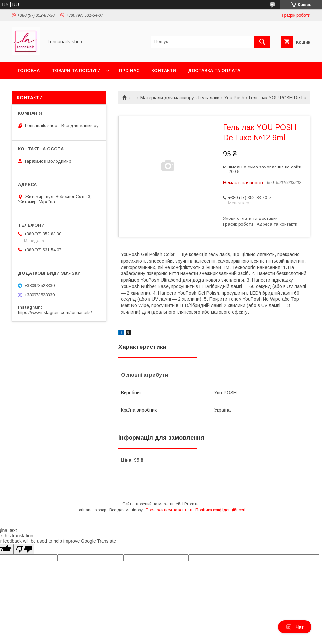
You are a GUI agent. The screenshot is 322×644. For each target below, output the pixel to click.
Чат (295, 627)
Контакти (164, 71)
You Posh (234, 98)
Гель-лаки (209, 98)
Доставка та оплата (214, 71)
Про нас (129, 71)
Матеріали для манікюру (167, 98)
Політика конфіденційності (220, 510)
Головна (29, 71)
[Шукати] (262, 42)
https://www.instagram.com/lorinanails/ (55, 312)
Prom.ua (192, 504)
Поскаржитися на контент (169, 510)
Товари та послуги (76, 71)
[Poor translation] (24, 549)
